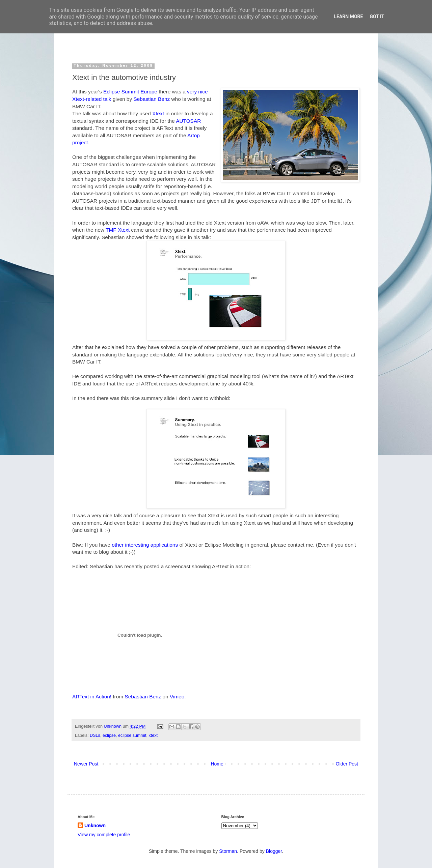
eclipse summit (132, 735)
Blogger (274, 851)
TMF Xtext (118, 230)
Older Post (347, 764)
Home (217, 764)
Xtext (158, 113)
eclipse (109, 735)
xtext (153, 735)
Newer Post (86, 764)
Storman (228, 851)
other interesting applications (145, 545)
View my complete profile (104, 835)
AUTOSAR (188, 121)
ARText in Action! (92, 697)
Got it (377, 17)
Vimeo (177, 697)
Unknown (113, 726)
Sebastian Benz (152, 99)
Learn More (348, 17)
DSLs (95, 735)
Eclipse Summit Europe (130, 92)
